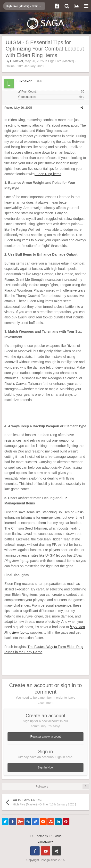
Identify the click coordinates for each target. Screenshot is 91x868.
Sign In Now (45, 768)
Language (46, 842)
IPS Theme (37, 836)
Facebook (35, 851)
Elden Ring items (48, 174)
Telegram (56, 851)
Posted (18, 108)
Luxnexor (17, 61)
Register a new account (45, 737)
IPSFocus (55, 836)
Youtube (46, 851)
